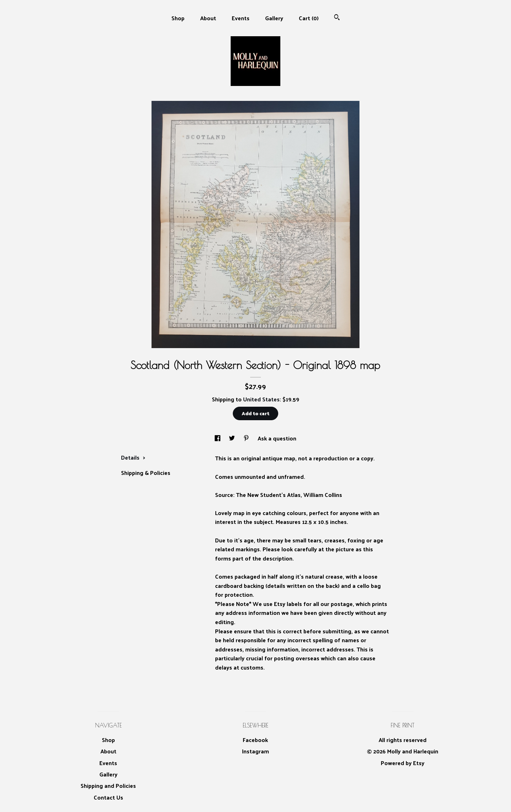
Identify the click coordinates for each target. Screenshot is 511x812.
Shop (178, 18)
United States (261, 399)
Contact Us (108, 797)
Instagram (255, 751)
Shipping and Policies (108, 786)
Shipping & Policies (146, 473)
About (208, 18)
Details (133, 457)
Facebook (255, 740)
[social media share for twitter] (233, 438)
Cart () (309, 18)
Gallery (274, 18)
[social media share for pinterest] (247, 438)
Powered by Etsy (403, 763)
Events (241, 18)
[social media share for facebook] (218, 438)
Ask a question (277, 438)
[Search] (337, 18)
